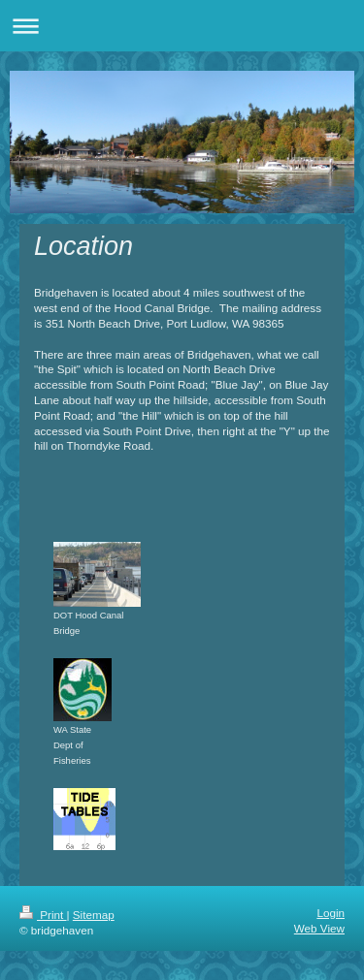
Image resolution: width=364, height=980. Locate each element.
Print (43, 915)
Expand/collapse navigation (182, 26)
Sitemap (94, 915)
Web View (319, 928)
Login (331, 913)
